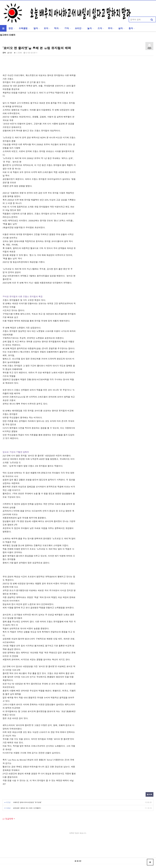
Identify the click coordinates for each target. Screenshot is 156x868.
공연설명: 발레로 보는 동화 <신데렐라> (27, 808)
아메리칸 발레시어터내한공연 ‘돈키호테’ (27, 802)
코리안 (78, 28)
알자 (36, 28)
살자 (121, 28)
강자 (67, 28)
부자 (110, 28)
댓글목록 (8, 819)
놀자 (89, 28)
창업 (11, 28)
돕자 (131, 28)
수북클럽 (23, 28)
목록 (149, 794)
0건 (10, 53)
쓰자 (100, 28)
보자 (46, 28)
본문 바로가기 (0, 0)
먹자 (56, 28)
